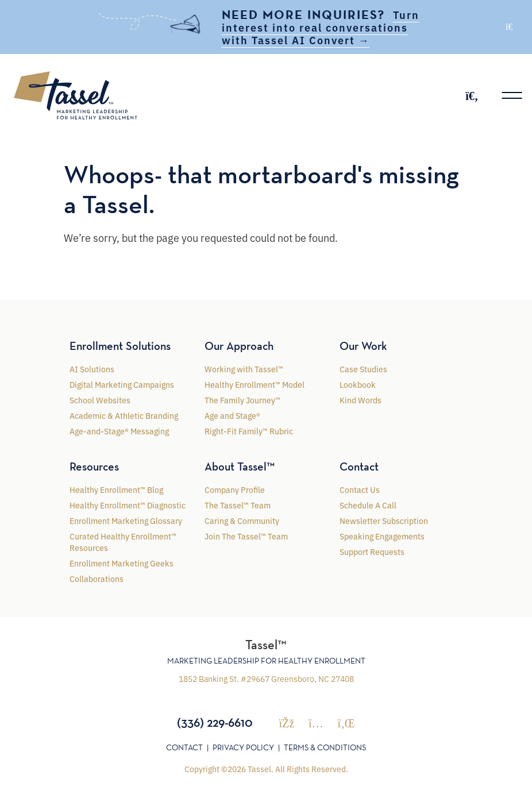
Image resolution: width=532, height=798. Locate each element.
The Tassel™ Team (238, 505)
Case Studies (363, 369)
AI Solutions (92, 369)
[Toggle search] (472, 95)
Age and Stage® (232, 415)
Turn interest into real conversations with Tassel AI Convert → (321, 27)
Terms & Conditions (325, 747)
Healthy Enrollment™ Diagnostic (128, 505)
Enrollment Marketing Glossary (126, 521)
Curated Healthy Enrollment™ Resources (123, 542)
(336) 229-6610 (215, 722)
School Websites (100, 400)
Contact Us (360, 489)
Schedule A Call (368, 505)
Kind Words (361, 400)
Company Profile (235, 489)
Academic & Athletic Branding (124, 415)
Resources (94, 467)
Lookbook (358, 384)
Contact (359, 467)
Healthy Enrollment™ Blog (116, 489)
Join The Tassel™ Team (246, 536)
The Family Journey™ (242, 400)
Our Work (363, 346)
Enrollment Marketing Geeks (122, 563)
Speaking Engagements (382, 536)
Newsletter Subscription (384, 521)
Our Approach (239, 346)
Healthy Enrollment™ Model (255, 384)
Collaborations (97, 579)
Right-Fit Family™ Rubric (249, 431)
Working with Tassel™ (244, 369)
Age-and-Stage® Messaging (119, 431)
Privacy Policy (243, 747)
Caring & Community (242, 521)
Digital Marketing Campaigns (122, 384)
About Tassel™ (240, 467)
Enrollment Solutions (120, 346)
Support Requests (372, 552)
